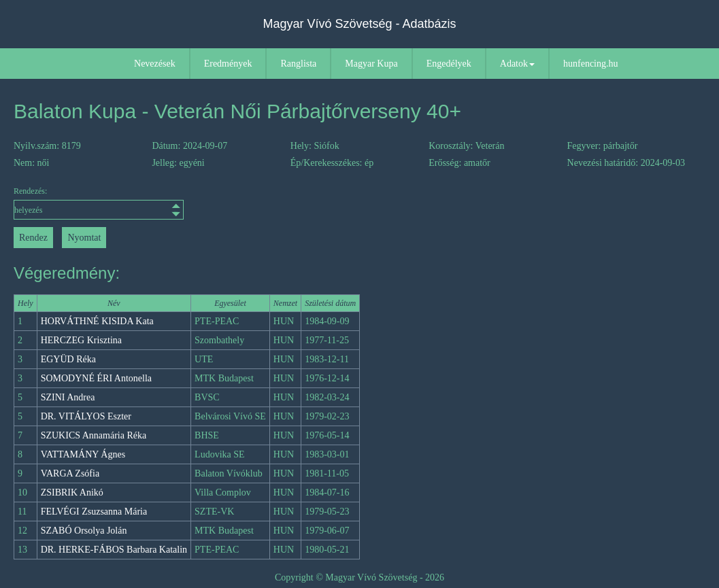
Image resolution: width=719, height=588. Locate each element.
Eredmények (228, 64)
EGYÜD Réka (68, 359)
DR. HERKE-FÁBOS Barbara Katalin (114, 550)
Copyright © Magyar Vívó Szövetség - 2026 (359, 577)
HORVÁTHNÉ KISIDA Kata (97, 321)
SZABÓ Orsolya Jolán (84, 531)
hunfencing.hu (590, 64)
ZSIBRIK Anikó (72, 492)
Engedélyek (449, 64)
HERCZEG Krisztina (81, 340)
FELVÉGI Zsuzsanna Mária (94, 512)
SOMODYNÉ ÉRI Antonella (96, 378)
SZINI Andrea (68, 397)
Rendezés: (99, 203)
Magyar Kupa (371, 64)
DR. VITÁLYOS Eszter (86, 416)
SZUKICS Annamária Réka (94, 435)
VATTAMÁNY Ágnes (83, 454)
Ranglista (298, 64)
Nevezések (155, 64)
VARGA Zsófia (70, 473)
